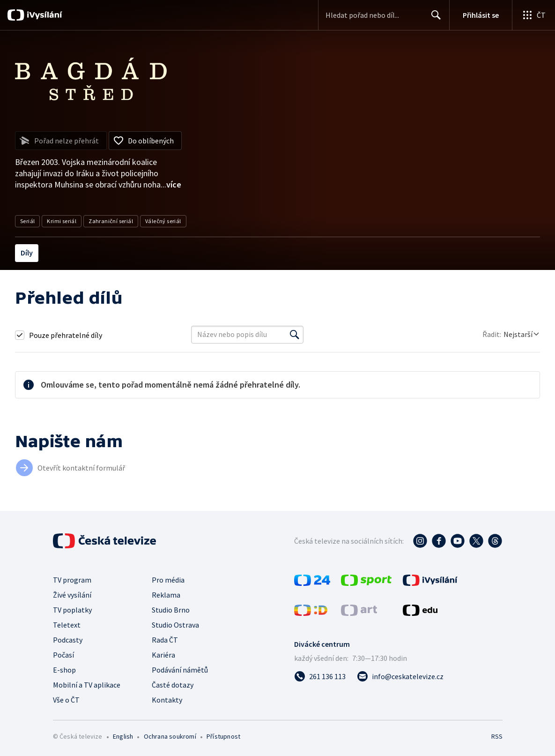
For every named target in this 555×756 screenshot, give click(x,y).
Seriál (27, 221)
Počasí (63, 655)
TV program (72, 580)
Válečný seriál (163, 221)
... (171, 184)
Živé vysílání (72, 595)
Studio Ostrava (175, 625)
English (123, 736)
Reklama (166, 595)
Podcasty (68, 640)
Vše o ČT (66, 700)
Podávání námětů (180, 670)
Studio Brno (171, 610)
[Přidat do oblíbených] (145, 141)
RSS (497, 736)
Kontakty (167, 700)
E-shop (64, 670)
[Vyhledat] (295, 335)
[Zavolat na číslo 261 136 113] (320, 676)
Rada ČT (165, 640)
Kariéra (163, 655)
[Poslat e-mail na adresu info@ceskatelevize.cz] (400, 676)
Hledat (433, 19)
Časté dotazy (173, 685)
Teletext (67, 625)
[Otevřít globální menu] (533, 15)
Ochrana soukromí (170, 736)
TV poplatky (72, 610)
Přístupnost (223, 736)
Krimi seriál (62, 221)
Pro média (168, 580)
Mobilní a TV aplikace (87, 685)
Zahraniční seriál (111, 221)
